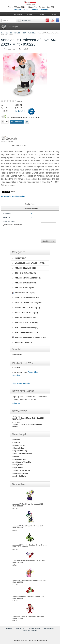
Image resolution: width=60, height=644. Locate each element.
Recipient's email (9, 221)
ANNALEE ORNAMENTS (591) (24, 283)
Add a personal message (12, 225)
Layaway (16, 456)
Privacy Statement (19, 459)
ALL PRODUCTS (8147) (22, 342)
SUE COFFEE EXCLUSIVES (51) (25, 328)
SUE (6, 14)
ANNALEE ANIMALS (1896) (23, 288)
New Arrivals (17, 355)
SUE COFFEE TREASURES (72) (25, 333)
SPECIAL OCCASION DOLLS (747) (26, 308)
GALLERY (30, 14)
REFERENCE (18, 14)
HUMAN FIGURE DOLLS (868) (24, 318)
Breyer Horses (18, 468)
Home (2, 33)
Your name (7, 214)
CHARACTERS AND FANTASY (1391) (27, 303)
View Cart (17, 9)
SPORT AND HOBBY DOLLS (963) (26, 298)
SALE (54, 14)
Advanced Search (27, 20)
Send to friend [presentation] (30, 204)
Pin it (13, 191)
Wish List (44, 9)
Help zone (16, 440)
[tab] (30, 204)
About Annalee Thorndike (22, 462)
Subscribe (27, 383)
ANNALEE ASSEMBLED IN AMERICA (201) (29, 337)
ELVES (42, 14)
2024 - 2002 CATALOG (13, 33)
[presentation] (30, 232)
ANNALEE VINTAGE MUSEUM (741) (26, 278)
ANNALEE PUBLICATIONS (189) (25, 323)
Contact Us (16, 442)
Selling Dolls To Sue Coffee (22, 454)
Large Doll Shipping (20, 451)
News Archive (17, 383)
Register (35, 9)
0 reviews (19, 101)
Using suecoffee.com (20, 473)
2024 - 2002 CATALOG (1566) (24, 273)
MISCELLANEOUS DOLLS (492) (25, 313)
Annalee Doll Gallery (20, 476)
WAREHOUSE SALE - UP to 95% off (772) (28, 263)
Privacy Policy (18, 465)
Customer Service (19, 445)
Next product (25, 49)
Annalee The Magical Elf (21, 470)
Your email (6, 218)
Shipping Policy (18, 448)
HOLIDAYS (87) (19, 258)
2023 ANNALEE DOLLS (29, 33)
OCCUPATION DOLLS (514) (23, 293)
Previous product (8, 49)
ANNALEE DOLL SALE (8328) (24, 268)
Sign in (26, 9)
